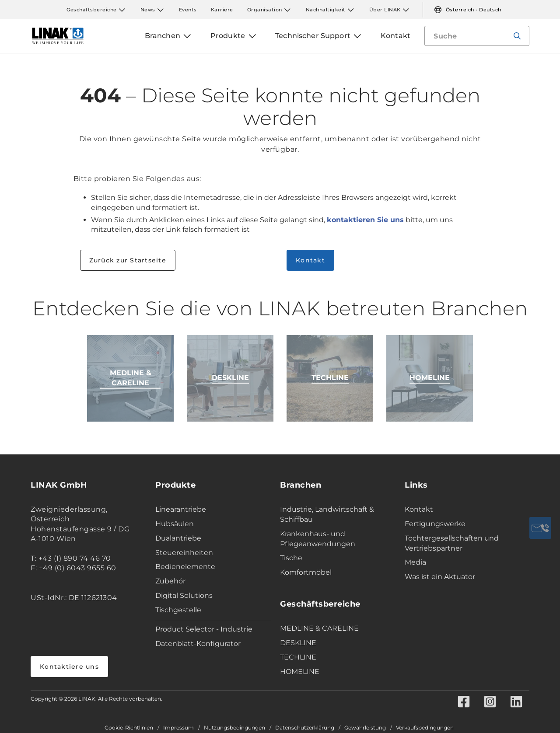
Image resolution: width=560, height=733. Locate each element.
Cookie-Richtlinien (129, 728)
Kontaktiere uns (69, 667)
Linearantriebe (181, 509)
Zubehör (170, 581)
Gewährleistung (365, 728)
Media (415, 562)
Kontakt (310, 260)
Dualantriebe (178, 538)
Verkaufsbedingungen (425, 728)
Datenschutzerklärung (305, 728)
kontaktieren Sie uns (365, 220)
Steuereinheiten (184, 553)
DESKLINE (298, 643)
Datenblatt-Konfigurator (198, 644)
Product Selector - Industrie (204, 629)
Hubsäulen (175, 524)
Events (188, 10)
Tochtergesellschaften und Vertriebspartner (452, 543)
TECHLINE (298, 657)
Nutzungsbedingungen (234, 728)
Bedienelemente (185, 567)
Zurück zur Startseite (128, 260)
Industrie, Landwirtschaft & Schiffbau (327, 514)
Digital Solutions (184, 595)
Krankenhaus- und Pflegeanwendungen (318, 539)
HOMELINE (300, 672)
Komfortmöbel (306, 572)
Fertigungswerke (435, 524)
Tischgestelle (178, 610)
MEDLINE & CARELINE (319, 628)
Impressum (178, 728)
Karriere (222, 10)
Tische (291, 558)
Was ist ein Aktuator (440, 577)
